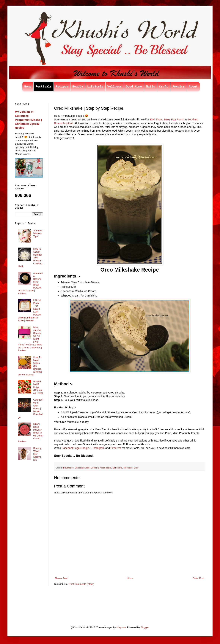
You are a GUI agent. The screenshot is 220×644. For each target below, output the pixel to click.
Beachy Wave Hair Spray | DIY (37, 454)
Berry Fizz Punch (175, 119)
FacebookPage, (71, 448)
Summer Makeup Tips (38, 233)
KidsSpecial (106, 468)
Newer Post (61, 578)
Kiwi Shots (156, 119)
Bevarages (68, 468)
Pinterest (116, 448)
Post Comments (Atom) (82, 584)
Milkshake (117, 468)
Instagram (99, 448)
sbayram (121, 627)
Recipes (62, 87)
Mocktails (128, 468)
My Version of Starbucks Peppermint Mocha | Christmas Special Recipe (28, 120)
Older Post (198, 578)
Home (28, 87)
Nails (150, 87)
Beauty (78, 87)
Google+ (85, 448)
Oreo (136, 468)
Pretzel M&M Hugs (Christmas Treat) (38, 387)
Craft (164, 87)
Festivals (43, 87)
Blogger (145, 627)
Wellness (115, 87)
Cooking (95, 468)
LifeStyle (95, 87)
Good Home (134, 87)
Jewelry (178, 87)
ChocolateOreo (82, 468)
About (193, 87)
